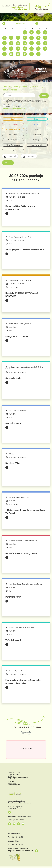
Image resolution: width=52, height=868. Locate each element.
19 (4, 49)
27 (11, 54)
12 (4, 43)
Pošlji (44, 96)
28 (18, 54)
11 (45, 38)
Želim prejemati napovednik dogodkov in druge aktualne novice (23, 850)
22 (25, 49)
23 (32, 49)
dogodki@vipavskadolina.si (18, 778)
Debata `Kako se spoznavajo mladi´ (22, 553)
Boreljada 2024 (12, 463)
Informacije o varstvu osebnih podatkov (14, 108)
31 (38, 54)
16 (32, 43)
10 (38, 38)
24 (38, 49)
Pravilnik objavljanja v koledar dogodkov (15, 783)
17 (38, 43)
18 (45, 43)
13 (11, 43)
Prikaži (8, 163)
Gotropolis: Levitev (14, 378)
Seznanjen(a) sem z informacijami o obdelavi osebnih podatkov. (17, 106)
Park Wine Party (13, 597)
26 (4, 54)
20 (11, 49)
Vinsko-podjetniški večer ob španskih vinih (25, 250)
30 (32, 54)
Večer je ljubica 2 (13, 640)
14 (18, 43)
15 (25, 43)
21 (18, 49)
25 (45, 49)
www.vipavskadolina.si (16, 820)
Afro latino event (13, 423)
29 (25, 54)
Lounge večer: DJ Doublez (17, 336)
